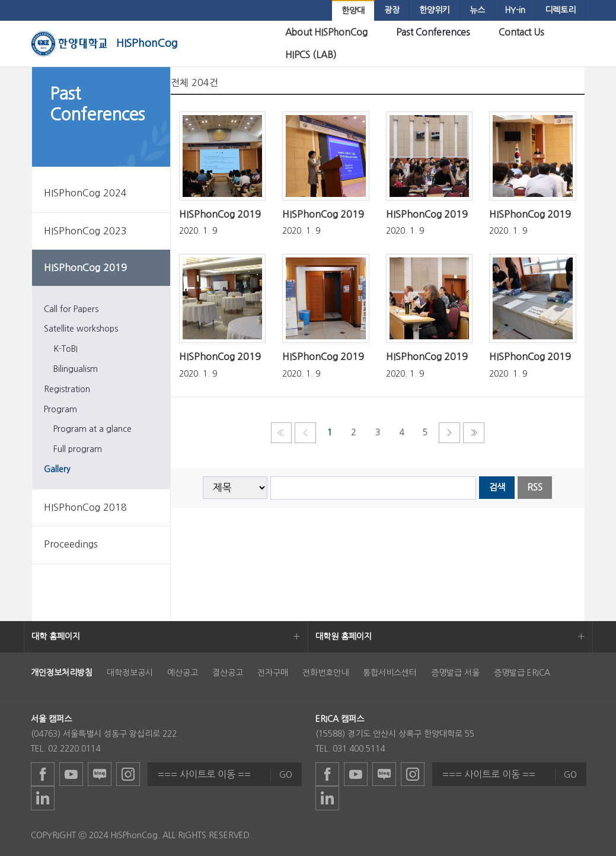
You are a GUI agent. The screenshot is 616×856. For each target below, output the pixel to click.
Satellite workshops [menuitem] (81, 329)
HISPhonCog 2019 (220, 214)
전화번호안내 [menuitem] (325, 673)
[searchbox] (373, 488)
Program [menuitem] (60, 409)
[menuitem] (353, 11)
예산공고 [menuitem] (183, 673)
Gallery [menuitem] (57, 469)
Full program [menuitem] (78, 449)
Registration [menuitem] (67, 389)
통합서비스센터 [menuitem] (390, 673)
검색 (497, 487)
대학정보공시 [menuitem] (130, 673)
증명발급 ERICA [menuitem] (522, 673)
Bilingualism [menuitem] (76, 369)
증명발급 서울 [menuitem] (455, 673)
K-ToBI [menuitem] (66, 349)
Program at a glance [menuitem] (92, 429)
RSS (535, 487)
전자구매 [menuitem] (273, 673)
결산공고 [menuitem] (228, 673)
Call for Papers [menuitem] (71, 309)
